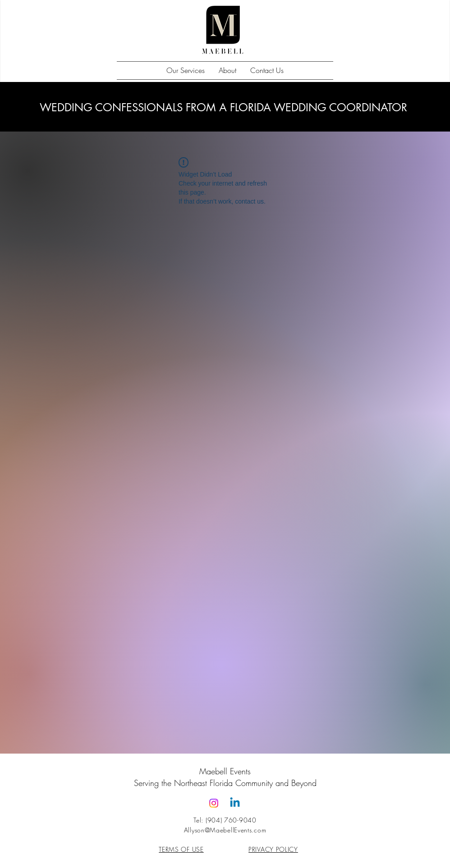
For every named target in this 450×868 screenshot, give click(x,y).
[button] (185, 70)
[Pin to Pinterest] (131, 173)
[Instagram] (214, 803)
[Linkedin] (235, 803)
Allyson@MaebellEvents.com (225, 830)
